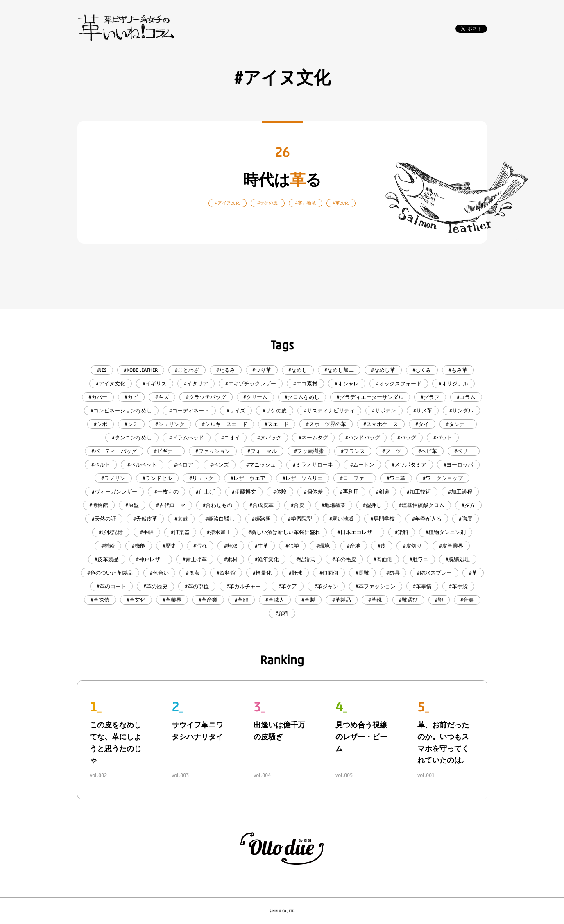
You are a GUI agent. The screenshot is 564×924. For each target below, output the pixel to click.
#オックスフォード (399, 384)
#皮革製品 (107, 559)
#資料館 (226, 573)
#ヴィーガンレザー (114, 492)
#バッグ (407, 438)
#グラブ (430, 397)
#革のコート (111, 586)
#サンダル (461, 411)
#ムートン (362, 465)
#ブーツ (392, 451)
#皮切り (412, 546)
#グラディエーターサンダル (370, 397)
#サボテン (384, 411)
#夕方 (468, 505)
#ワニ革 (396, 478)
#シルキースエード (225, 424)
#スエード (277, 424)
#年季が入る (427, 519)
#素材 (231, 559)
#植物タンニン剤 (446, 532)
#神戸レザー (151, 559)
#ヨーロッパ (458, 465)
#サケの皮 (275, 411)
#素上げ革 (195, 559)
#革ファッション (376, 586)
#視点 (193, 573)
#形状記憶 (111, 532)
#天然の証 (104, 519)
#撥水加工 (219, 532)
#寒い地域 (341, 519)
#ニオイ (231, 438)
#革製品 (342, 600)
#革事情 (422, 586)
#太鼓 (181, 519)
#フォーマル (262, 451)
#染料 (402, 532)
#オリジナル (453, 384)
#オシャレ (347, 384)
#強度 (465, 519)
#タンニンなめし (132, 438)
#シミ (131, 424)
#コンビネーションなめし (121, 411)
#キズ (162, 397)
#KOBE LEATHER (141, 370)
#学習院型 (300, 519)
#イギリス (155, 384)
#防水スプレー (434, 573)
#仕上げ (205, 492)
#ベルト (101, 465)
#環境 (323, 546)
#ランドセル (157, 478)
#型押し (372, 505)
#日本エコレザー (358, 532)
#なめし (298, 370)
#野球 (296, 573)
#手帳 (147, 532)
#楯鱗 (108, 546)
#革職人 (275, 600)
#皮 (382, 546)
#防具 (393, 573)
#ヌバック (269, 438)
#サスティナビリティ (329, 411)
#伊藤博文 (244, 492)
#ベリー (464, 451)
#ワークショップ (443, 478)
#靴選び (408, 600)
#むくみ (422, 370)
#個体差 (313, 492)
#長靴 (362, 573)
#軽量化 (262, 573)
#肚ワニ (419, 559)
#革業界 (172, 600)
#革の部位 (197, 586)
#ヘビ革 (428, 451)
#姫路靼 (261, 519)
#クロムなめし (302, 397)
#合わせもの (217, 505)
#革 (473, 573)
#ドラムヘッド (187, 438)
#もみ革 (458, 370)
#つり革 (262, 370)
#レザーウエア (248, 478)
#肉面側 (383, 559)
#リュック (201, 478)
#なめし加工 (339, 370)
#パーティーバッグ (114, 451)
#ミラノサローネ (313, 465)
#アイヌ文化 (111, 384)
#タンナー (458, 424)
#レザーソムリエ (303, 478)
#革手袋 (458, 586)
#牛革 (262, 546)
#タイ (422, 424)
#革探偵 (100, 600)
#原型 (132, 505)
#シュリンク (170, 424)
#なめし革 (383, 370)
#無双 (231, 546)
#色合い (159, 573)
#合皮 (298, 505)
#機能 (139, 546)
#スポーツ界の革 (326, 424)
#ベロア (183, 465)
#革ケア (288, 586)
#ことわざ (187, 370)
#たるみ (226, 370)
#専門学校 (383, 519)
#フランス (353, 451)
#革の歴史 (155, 586)
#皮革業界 (451, 546)
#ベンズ (220, 465)
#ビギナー (166, 451)
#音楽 (467, 600)
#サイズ (236, 411)
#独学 (292, 546)
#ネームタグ (313, 438)
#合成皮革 (262, 505)
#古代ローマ (171, 505)
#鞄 (439, 600)
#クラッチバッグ (206, 397)
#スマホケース (381, 424)
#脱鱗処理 (458, 559)
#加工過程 (460, 492)
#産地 (354, 546)
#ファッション (213, 451)
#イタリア (196, 384)
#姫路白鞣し (220, 519)
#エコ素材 (305, 384)
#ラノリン (113, 478)
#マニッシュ (261, 465)
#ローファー (355, 478)
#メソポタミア (409, 465)
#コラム (466, 397)
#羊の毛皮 (344, 559)
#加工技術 (419, 492)
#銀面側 (329, 573)
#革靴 (375, 600)
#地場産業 (334, 505)
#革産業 (208, 600)
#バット (443, 438)
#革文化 (136, 600)
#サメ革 (423, 411)
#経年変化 (267, 559)
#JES (102, 370)
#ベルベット (142, 465)
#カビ (131, 397)
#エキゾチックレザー (251, 384)
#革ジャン (326, 586)
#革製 (308, 600)
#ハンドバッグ (363, 438)
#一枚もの (166, 492)
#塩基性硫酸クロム (422, 505)
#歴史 (169, 546)
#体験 (280, 492)
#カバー (98, 397)
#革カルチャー (243, 586)
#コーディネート (189, 411)
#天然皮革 (145, 519)
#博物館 (99, 505)
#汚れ (200, 546)
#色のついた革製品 (110, 573)
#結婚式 (306, 559)
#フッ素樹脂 (309, 451)
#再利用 (349, 492)
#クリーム (255, 397)
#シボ (101, 424)
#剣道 (383, 492)
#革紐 (241, 600)
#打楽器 (180, 532)
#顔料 (282, 613)
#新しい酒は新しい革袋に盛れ (284, 532)
